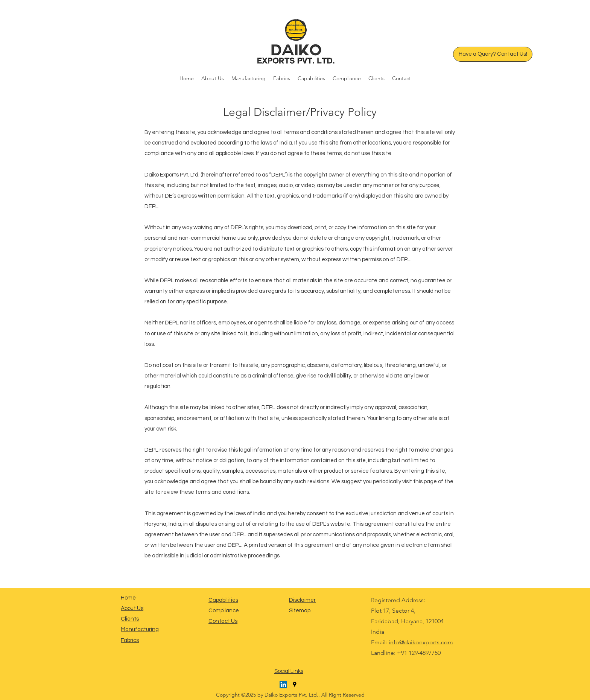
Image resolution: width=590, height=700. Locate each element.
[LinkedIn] (283, 685)
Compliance (224, 611)
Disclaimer (302, 600)
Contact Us (223, 621)
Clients (130, 619)
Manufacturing (140, 629)
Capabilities (223, 600)
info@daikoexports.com (421, 642)
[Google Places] (295, 685)
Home (128, 598)
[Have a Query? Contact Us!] (493, 54)
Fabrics (130, 640)
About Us (132, 608)
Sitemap (300, 611)
